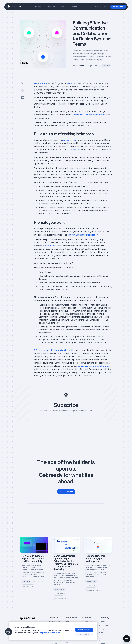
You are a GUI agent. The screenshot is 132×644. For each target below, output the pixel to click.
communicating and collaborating (90, 115)
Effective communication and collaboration (55, 350)
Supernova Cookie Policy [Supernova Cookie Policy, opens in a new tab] (50, 633)
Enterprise (75, 7)
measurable (50, 246)
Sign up (105, 7)
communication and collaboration (94, 366)
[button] (39, 7)
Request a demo (118, 7)
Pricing (64, 7)
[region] (53, 631)
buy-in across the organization (83, 235)
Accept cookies (84, 630)
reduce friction (69, 140)
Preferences (84, 635)
